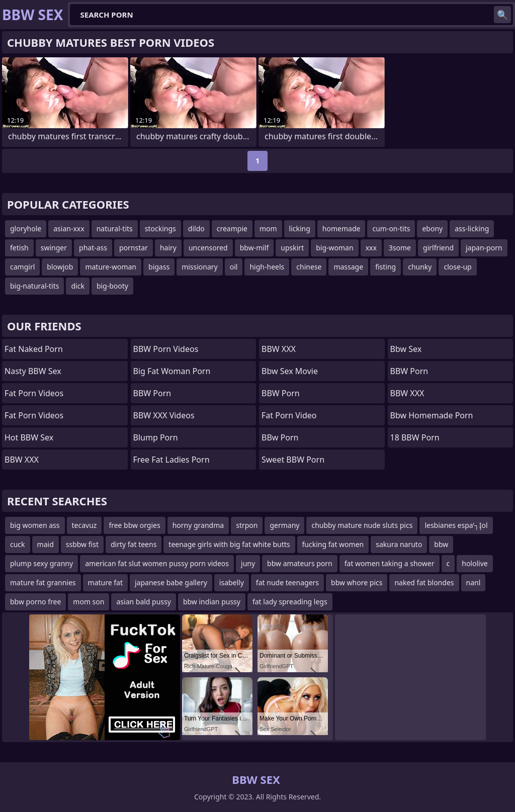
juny (248, 563)
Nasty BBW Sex (33, 371)
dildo (196, 229)
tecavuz (84, 525)
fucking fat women (333, 544)
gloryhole (26, 229)
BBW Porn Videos (166, 349)
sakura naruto (399, 544)
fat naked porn (34, 349)
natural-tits (115, 229)
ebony (432, 229)
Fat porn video (289, 415)
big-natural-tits (34, 286)
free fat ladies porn (171, 460)
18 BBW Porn (415, 437)
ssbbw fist (82, 544)
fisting (385, 267)
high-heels (267, 267)
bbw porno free (35, 602)
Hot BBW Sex (29, 437)
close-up (457, 267)
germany (284, 525)
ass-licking (472, 229)
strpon (247, 525)
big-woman (334, 248)
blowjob (60, 267)
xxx (371, 248)
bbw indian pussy (212, 602)
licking (300, 229)
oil (234, 267)
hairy (168, 248)
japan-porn (484, 248)
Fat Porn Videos (34, 393)
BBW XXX (22, 460)
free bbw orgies (134, 525)
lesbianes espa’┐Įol (456, 525)
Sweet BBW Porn (293, 460)
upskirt (292, 248)
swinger (54, 248)
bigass (159, 267)
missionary (200, 267)
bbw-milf (254, 248)
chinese (309, 267)
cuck (18, 544)
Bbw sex (406, 349)
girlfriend (438, 248)
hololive (475, 563)
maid (46, 544)
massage (348, 267)
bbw (441, 544)
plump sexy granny (41, 563)
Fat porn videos (34, 415)
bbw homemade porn (432, 415)
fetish (19, 248)
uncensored (208, 248)
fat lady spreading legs (290, 602)
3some (400, 248)
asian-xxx (69, 229)
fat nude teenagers (287, 582)
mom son (89, 602)
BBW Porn (152, 393)
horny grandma (198, 525)
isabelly (232, 582)
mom (268, 229)
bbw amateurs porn (300, 563)
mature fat (105, 582)
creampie (232, 229)
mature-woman (111, 267)
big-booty (112, 286)
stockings (160, 229)
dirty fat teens (134, 544)
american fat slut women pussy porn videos (157, 563)
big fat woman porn (172, 371)
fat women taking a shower (390, 563)
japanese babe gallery (171, 582)
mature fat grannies (43, 582)
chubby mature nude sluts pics (362, 525)
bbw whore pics (357, 582)
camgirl (22, 267)
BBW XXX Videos (164, 415)
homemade (341, 229)
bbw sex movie (290, 371)
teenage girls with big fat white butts (229, 544)
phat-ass (93, 248)
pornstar (134, 248)
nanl (474, 582)
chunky (420, 267)
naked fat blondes (424, 582)
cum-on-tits (391, 229)
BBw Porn (280, 437)
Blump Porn (156, 437)
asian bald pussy (143, 602)
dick (77, 286)
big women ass (35, 525)
